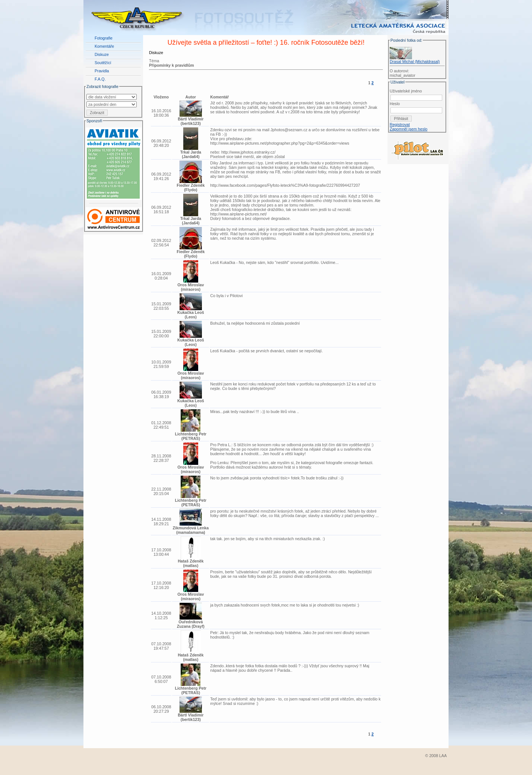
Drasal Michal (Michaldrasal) (415, 62)
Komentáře (104, 46)
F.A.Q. (100, 79)
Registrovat (400, 125)
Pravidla (102, 71)
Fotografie (104, 38)
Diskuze (102, 54)
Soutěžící (103, 63)
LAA (443, 756)
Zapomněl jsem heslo (408, 129)
